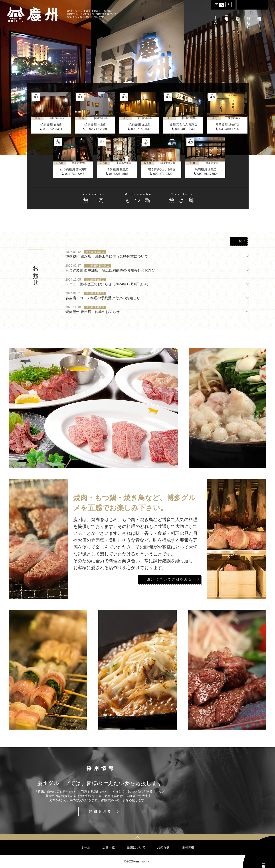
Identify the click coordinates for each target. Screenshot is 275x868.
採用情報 (188, 847)
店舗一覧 (109, 847)
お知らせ (248, 20)
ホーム (216, 18)
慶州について (237, 23)
